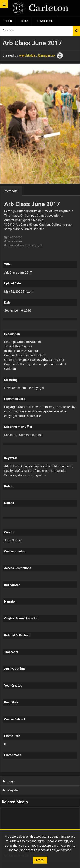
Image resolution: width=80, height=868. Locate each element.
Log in (8, 21)
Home (24, 21)
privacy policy (66, 845)
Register (11, 790)
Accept (40, 860)
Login (9, 781)
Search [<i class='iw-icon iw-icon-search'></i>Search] (76, 31)
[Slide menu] (4, 4)
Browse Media (45, 21)
